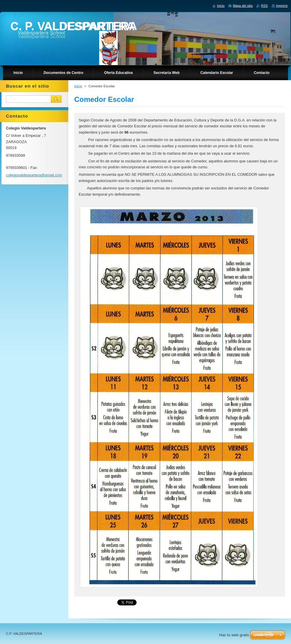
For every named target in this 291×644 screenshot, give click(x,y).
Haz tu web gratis (234, 635)
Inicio (78, 86)
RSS (264, 6)
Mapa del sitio (243, 6)
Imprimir (282, 6)
